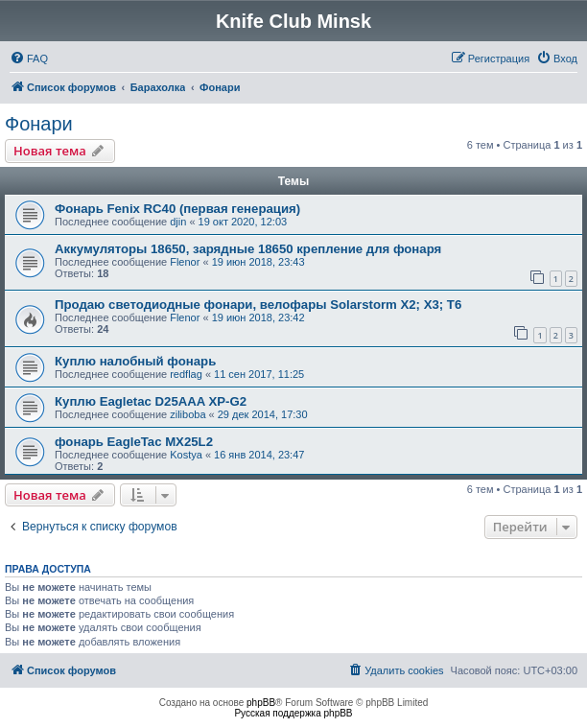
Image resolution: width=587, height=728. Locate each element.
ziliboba (188, 414)
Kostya (186, 455)
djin (178, 222)
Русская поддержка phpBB (293, 713)
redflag (186, 374)
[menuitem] (29, 59)
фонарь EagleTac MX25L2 (134, 442)
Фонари (39, 124)
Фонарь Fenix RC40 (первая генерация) (177, 209)
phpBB (261, 703)
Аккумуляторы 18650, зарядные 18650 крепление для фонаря (248, 249)
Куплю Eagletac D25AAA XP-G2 (151, 401)
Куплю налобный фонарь (135, 361)
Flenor (185, 262)
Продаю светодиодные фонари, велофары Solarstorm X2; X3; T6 (258, 305)
